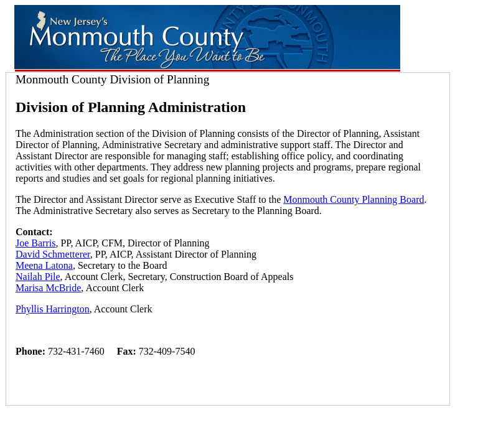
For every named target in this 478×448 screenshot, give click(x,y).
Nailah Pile (38, 277)
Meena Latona (44, 265)
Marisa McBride (48, 288)
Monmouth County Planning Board (354, 199)
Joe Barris (35, 243)
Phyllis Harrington (53, 309)
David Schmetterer (53, 254)
